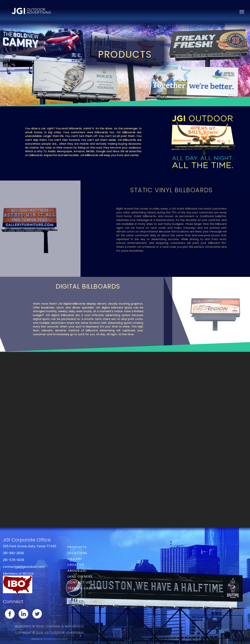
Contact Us (79, 582)
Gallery (75, 559)
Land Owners (80, 576)
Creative (76, 565)
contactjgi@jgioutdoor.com (24, 567)
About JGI (77, 571)
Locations (77, 553)
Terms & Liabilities (85, 588)
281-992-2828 (13, 553)
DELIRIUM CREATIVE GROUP (56, 639)
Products (77, 547)
